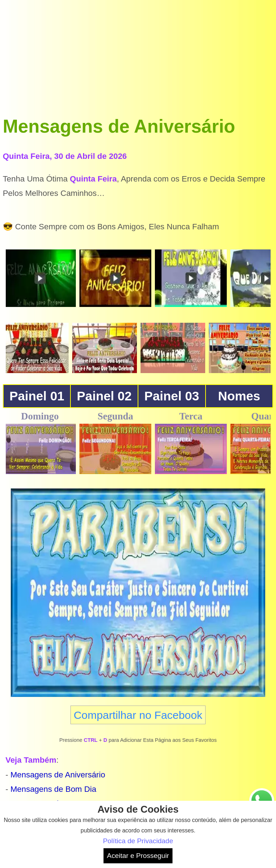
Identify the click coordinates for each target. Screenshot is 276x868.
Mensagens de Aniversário (58, 775)
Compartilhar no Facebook (138, 715)
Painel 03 (172, 396)
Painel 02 (104, 396)
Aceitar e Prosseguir (138, 856)
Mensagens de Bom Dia (53, 789)
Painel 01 (37, 396)
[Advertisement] (138, 53)
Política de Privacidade (138, 841)
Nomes (239, 396)
